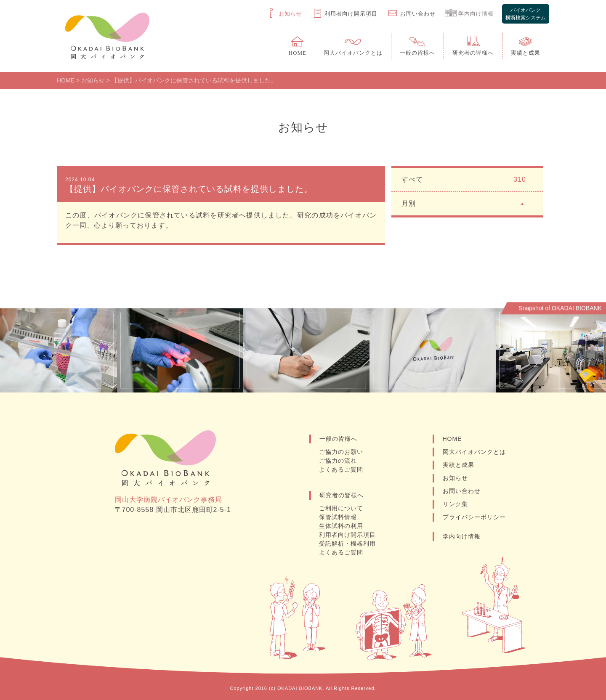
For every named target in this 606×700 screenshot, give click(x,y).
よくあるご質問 (341, 469)
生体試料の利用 (341, 526)
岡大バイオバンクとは (474, 452)
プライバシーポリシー (474, 517)
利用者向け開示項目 (347, 535)
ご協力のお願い (341, 452)
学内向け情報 (462, 536)
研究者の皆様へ (342, 495)
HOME (452, 439)
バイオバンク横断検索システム (526, 14)
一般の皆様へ (338, 439)
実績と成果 (458, 465)
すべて (464, 180)
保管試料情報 (338, 517)
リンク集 (455, 504)
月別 (464, 203)
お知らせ (455, 478)
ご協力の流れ (338, 461)
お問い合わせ (462, 491)
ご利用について (341, 508)
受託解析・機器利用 (347, 544)
